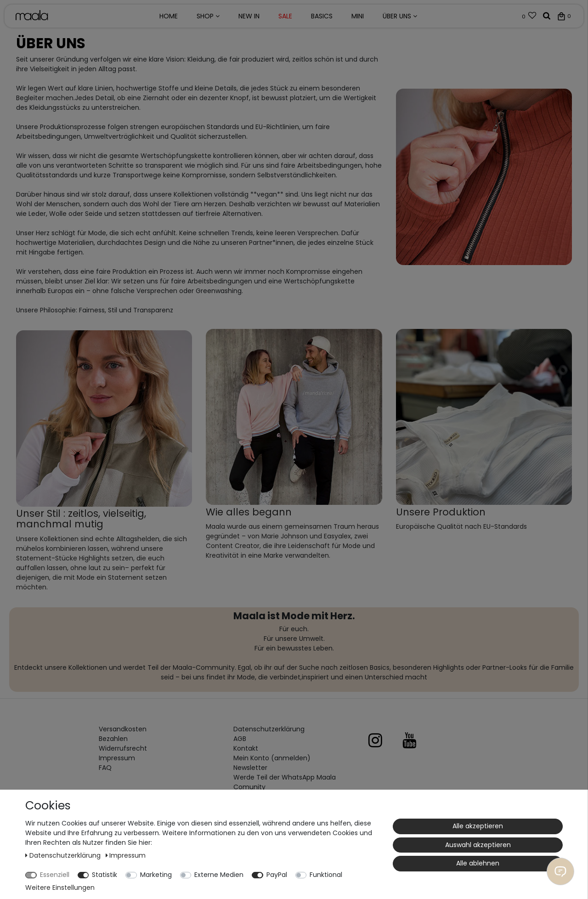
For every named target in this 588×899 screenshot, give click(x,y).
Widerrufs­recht (123, 748)
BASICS (322, 16)
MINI (358, 16)
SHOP (208, 16)
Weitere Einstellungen (60, 888)
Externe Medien (219, 875)
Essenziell (55, 875)
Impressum (117, 758)
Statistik (105, 875)
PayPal (277, 875)
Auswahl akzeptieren (478, 845)
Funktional (326, 875)
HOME (169, 16)
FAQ (105, 768)
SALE (285, 16)
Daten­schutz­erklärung (269, 729)
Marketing (156, 875)
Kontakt (246, 748)
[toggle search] (547, 17)
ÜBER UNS (400, 16)
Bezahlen (113, 739)
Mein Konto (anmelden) (272, 758)
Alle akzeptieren (478, 826)
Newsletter (250, 768)
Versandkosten (123, 729)
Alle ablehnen (478, 863)
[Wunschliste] (529, 17)
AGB (240, 739)
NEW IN (249, 16)
